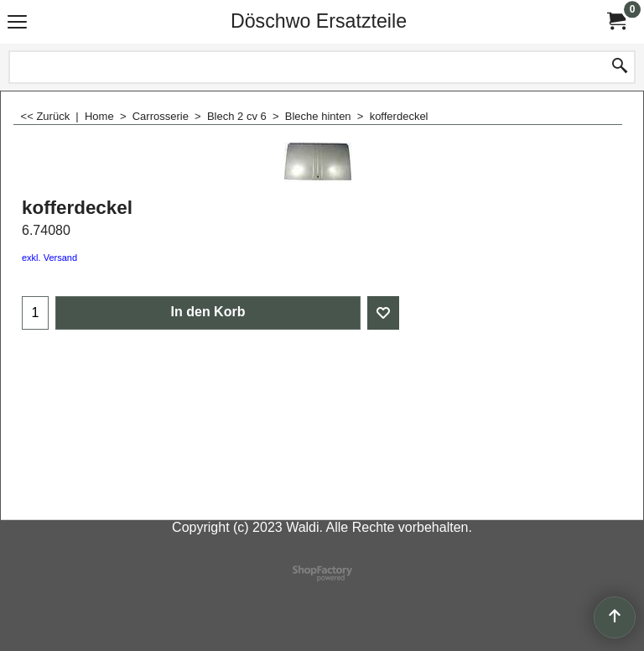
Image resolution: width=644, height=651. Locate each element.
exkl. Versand (49, 258)
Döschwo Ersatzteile (319, 21)
